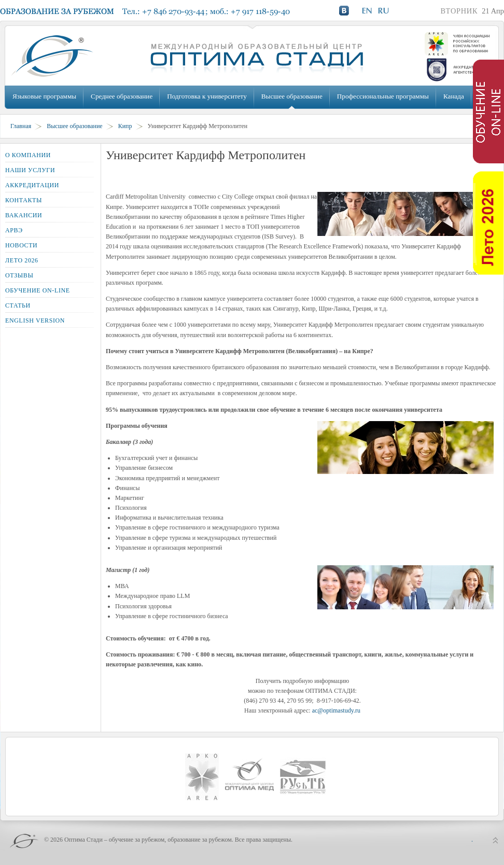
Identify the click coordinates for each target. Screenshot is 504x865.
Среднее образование (122, 96)
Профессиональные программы (383, 96)
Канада (454, 96)
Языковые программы (44, 96)
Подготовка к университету (207, 96)
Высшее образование (292, 96)
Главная (21, 126)
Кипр (125, 126)
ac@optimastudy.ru (336, 710)
